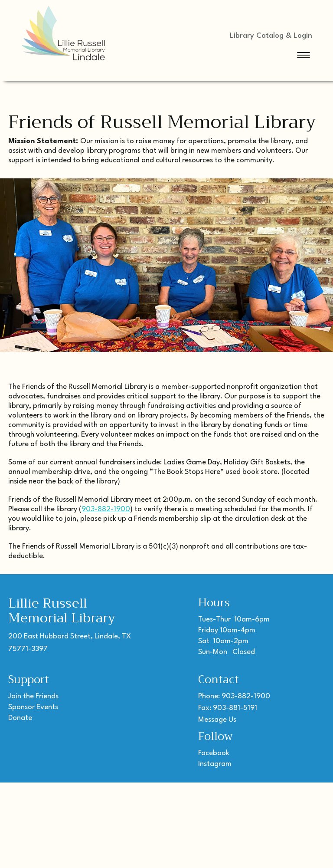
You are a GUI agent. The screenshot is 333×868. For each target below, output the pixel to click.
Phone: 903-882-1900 (234, 696)
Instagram (215, 764)
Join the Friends (33, 696)
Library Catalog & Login (271, 36)
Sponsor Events (33, 707)
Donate (20, 718)
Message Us (217, 720)
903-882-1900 (106, 509)
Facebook (214, 753)
